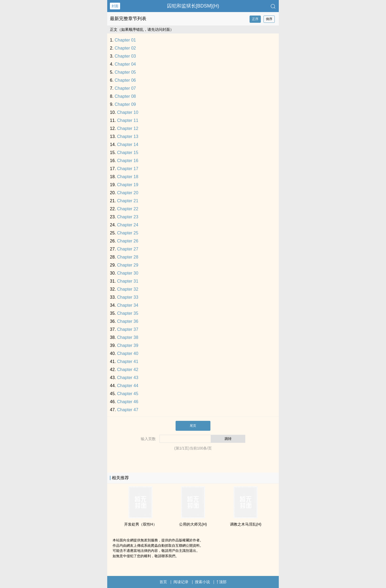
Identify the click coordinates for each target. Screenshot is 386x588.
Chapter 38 (128, 337)
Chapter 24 (128, 225)
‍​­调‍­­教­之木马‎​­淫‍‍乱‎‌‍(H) (246, 524)
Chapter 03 (125, 56)
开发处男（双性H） (140, 524)
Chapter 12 (128, 128)
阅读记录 (181, 582)
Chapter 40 (128, 353)
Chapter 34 (128, 305)
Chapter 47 (128, 410)
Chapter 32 (128, 289)
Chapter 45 (128, 394)
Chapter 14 (128, 145)
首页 (163, 582)
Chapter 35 (128, 313)
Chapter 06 (125, 80)
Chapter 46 (128, 402)
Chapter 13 (128, 136)
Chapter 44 (128, 386)
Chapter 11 (128, 120)
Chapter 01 (125, 40)
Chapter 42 (128, 370)
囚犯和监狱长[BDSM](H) (193, 6)
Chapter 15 (128, 153)
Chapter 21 (128, 201)
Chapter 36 (128, 321)
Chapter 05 (125, 72)
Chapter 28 (128, 257)
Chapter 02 (125, 48)
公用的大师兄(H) (193, 524)
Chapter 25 (128, 233)
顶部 (221, 582)
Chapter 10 (128, 112)
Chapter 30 (128, 273)
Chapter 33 (128, 297)
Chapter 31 (128, 281)
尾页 (193, 426)
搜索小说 (202, 582)
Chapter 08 (125, 96)
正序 (255, 19)
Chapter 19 (128, 185)
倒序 (269, 19)
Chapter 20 (128, 193)
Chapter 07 (125, 88)
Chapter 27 (128, 249)
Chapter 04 (125, 64)
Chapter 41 (128, 362)
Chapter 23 (128, 217)
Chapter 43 (128, 378)
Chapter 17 (128, 169)
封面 (115, 6)
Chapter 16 (128, 161)
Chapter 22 (128, 209)
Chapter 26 (128, 241)
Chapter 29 (128, 265)
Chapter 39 (128, 345)
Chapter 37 (128, 329)
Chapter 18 (128, 177)
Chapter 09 (125, 104)
